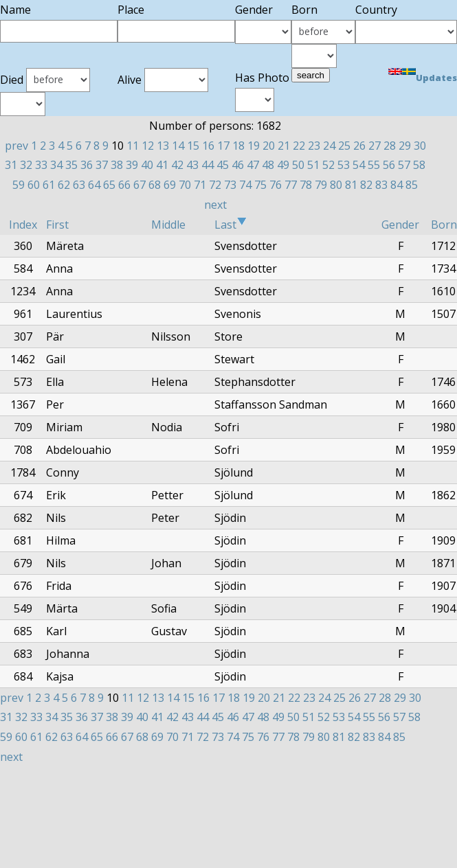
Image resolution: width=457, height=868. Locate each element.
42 (177, 165)
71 (200, 185)
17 (223, 146)
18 (238, 146)
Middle (168, 225)
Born (444, 225)
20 (269, 146)
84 (397, 185)
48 (268, 165)
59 (19, 185)
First (57, 225)
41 (162, 165)
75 (260, 185)
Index (23, 225)
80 (336, 185)
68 (155, 185)
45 (223, 165)
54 (359, 165)
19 (254, 146)
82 (366, 185)
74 (245, 185)
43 (192, 165)
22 (299, 146)
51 (313, 165)
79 (321, 185)
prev (16, 146)
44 (208, 165)
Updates (436, 78)
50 (298, 165)
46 (238, 165)
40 (147, 165)
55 (374, 165)
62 (64, 185)
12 (148, 146)
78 (306, 185)
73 (230, 185)
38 (117, 165)
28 (390, 146)
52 (328, 165)
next (215, 205)
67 (140, 185)
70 (185, 185)
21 (284, 146)
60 (34, 185)
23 (314, 146)
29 (405, 146)
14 (178, 146)
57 (404, 165)
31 (11, 165)
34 (56, 165)
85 (412, 185)
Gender (400, 225)
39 (132, 165)
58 (419, 165)
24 (329, 146)
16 (208, 146)
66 (124, 185)
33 (41, 165)
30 (420, 146)
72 (215, 185)
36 (87, 165)
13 (163, 146)
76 (276, 185)
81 (351, 185)
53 (344, 165)
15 (193, 146)
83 (381, 185)
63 (79, 185)
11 (133, 146)
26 (359, 146)
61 (49, 185)
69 (170, 185)
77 (291, 185)
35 (71, 165)
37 (102, 165)
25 (344, 146)
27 (375, 146)
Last (231, 225)
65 (109, 185)
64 (94, 185)
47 (253, 165)
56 (389, 165)
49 (283, 165)
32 (26, 165)
